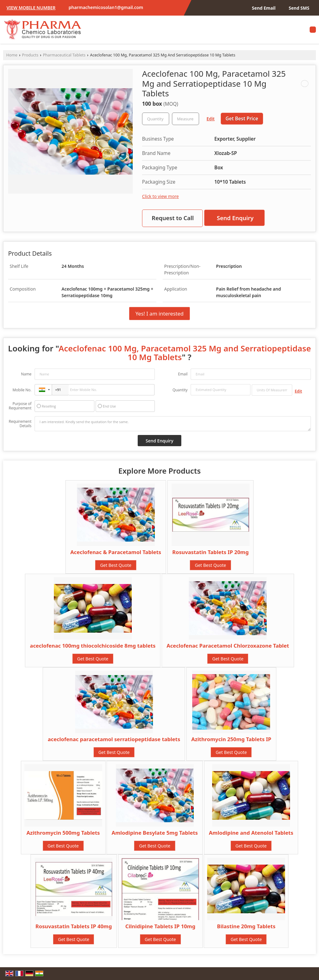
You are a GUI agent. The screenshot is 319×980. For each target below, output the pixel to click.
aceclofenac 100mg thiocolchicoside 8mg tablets (93, 646)
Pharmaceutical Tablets (64, 55)
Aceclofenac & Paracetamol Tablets (116, 552)
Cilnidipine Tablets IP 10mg (160, 926)
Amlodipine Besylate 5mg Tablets (155, 833)
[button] (31, 8)
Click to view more (160, 196)
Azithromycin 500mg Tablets (63, 833)
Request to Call (173, 218)
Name (26, 374)
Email (183, 374)
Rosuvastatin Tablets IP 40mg (74, 926)
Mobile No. (22, 390)
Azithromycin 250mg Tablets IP (231, 739)
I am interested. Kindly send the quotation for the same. (173, 424)
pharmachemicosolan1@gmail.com (106, 7)
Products (30, 55)
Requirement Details (20, 424)
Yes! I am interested (160, 314)
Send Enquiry (235, 218)
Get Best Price (242, 119)
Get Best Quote (116, 565)
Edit (211, 119)
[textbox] (186, 119)
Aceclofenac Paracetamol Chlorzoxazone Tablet (228, 646)
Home (12, 55)
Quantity (180, 390)
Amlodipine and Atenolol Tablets (251, 833)
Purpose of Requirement (20, 406)
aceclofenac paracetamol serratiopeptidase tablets (114, 739)
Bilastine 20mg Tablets (246, 926)
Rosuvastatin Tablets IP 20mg (210, 552)
